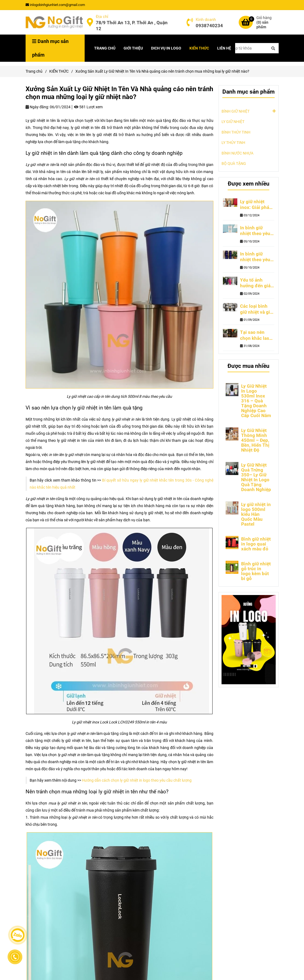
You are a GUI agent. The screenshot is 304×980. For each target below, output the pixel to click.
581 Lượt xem (88, 107)
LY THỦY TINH (233, 143)
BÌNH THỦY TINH (236, 132)
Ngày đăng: (37, 107)
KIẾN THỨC (199, 48)
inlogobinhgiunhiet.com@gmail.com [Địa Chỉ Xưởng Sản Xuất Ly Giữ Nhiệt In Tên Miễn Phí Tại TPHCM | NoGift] (55, 5)
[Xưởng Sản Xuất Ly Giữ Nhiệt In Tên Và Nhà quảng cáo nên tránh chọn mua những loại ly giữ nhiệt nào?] (54, 22)
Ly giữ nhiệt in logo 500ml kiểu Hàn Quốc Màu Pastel (256, 514)
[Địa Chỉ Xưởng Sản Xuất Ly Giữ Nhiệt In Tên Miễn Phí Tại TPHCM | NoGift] (90, 22)
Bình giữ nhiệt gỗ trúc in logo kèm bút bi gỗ (256, 571)
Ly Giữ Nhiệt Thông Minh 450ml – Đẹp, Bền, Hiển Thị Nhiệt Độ (255, 440)
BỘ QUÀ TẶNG (234, 164)
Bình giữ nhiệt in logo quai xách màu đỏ (256, 544)
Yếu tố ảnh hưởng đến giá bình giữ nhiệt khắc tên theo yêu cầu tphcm (256, 283)
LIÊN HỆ (224, 48)
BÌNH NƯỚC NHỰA (237, 153)
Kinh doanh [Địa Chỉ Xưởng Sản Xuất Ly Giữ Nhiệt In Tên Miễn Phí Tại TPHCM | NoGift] (206, 20)
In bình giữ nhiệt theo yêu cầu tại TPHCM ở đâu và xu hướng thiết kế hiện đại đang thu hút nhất (256, 231)
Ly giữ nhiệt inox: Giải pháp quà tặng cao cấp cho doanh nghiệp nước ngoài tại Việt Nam (256, 205)
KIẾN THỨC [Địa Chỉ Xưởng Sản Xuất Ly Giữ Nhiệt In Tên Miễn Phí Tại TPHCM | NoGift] (59, 71)
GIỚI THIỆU (133, 48)
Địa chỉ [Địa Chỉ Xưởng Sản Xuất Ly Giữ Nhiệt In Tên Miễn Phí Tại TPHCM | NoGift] (102, 17)
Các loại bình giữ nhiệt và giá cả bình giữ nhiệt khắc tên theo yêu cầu (256, 309)
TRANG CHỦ (105, 48)
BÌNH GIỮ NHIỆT (236, 111)
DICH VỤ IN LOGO (166, 48)
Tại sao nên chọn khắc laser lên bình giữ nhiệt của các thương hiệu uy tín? (257, 335)
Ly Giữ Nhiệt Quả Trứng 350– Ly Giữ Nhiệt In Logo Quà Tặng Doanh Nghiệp (256, 477)
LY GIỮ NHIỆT (233, 122)
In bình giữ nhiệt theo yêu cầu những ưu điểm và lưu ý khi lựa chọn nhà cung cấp (255, 257)
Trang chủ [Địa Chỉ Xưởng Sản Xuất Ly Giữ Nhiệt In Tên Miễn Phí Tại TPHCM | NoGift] (34, 71)
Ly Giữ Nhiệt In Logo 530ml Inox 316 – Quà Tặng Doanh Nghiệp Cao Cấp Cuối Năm (256, 401)
